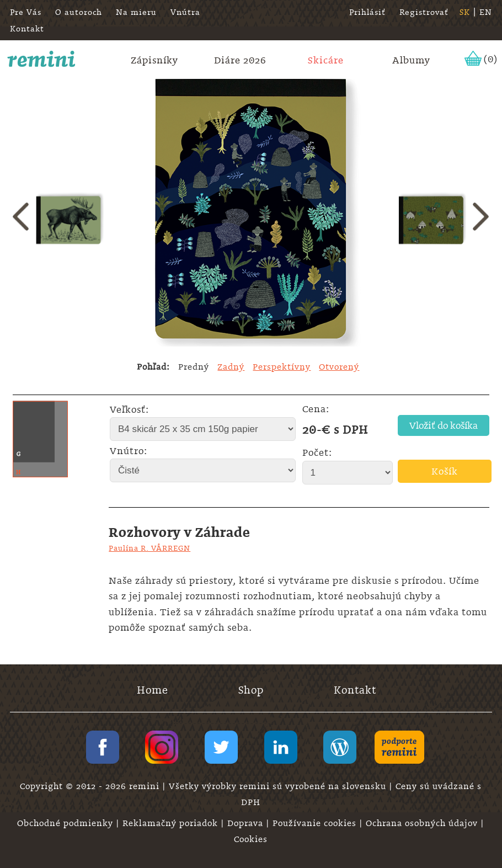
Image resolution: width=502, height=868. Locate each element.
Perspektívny (282, 367)
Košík (445, 471)
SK (465, 12)
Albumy (411, 60)
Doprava (247, 823)
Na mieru (136, 12)
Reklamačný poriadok (172, 823)
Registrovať (424, 12)
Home (153, 690)
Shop (251, 690)
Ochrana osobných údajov (423, 823)
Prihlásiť (367, 12)
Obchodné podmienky (66, 823)
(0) (491, 59)
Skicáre (326, 60)
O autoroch (79, 12)
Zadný (231, 367)
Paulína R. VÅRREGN (149, 548)
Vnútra (185, 12)
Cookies (251, 839)
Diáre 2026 (240, 60)
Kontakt (27, 29)
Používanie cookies (316, 823)
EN (486, 12)
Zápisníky (154, 60)
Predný (194, 367)
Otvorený (339, 367)
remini (42, 59)
